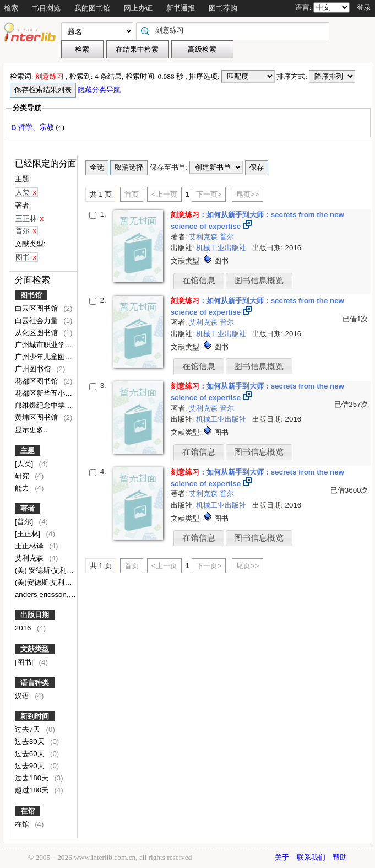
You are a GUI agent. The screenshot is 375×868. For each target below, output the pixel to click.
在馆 (28, 811)
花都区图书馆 (37, 381)
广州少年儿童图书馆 (48, 357)
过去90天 (31, 766)
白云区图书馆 (37, 308)
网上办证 (138, 8)
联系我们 (311, 857)
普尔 (227, 237)
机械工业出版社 (222, 248)
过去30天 (31, 742)
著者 (28, 508)
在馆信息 (199, 281)
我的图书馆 (92, 8)
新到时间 (35, 716)
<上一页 (164, 194)
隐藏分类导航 (100, 90)
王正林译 (30, 546)
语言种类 (35, 683)
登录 (364, 7)
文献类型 (35, 649)
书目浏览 (46, 8)
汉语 (23, 696)
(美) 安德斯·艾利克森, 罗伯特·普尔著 (74, 570)
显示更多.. (31, 430)
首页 (132, 194)
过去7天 (29, 729)
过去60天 (31, 754)
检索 (11, 8)
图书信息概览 (259, 281)
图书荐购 (223, 8)
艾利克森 (30, 558)
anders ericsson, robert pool (61, 594)
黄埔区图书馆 (37, 417)
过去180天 (33, 778)
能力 (23, 488)
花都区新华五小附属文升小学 (62, 393)
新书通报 (181, 8)
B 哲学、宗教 (34, 127)
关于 (282, 857)
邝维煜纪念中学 (41, 405)
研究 (23, 476)
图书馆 (31, 295)
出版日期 (35, 615)
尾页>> (248, 194)
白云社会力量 (37, 320)
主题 (28, 451)
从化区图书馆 (37, 333)
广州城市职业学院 (45, 345)
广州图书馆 (34, 369)
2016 (24, 628)
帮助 (340, 857)
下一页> (209, 194)
